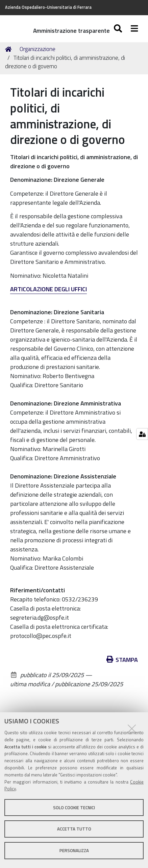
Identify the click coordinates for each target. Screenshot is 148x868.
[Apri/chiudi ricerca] (119, 29)
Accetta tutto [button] (74, 829)
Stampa (122, 660)
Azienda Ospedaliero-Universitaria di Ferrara (48, 7)
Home (9, 49)
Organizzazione (38, 49)
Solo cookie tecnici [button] (74, 808)
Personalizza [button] (74, 850)
